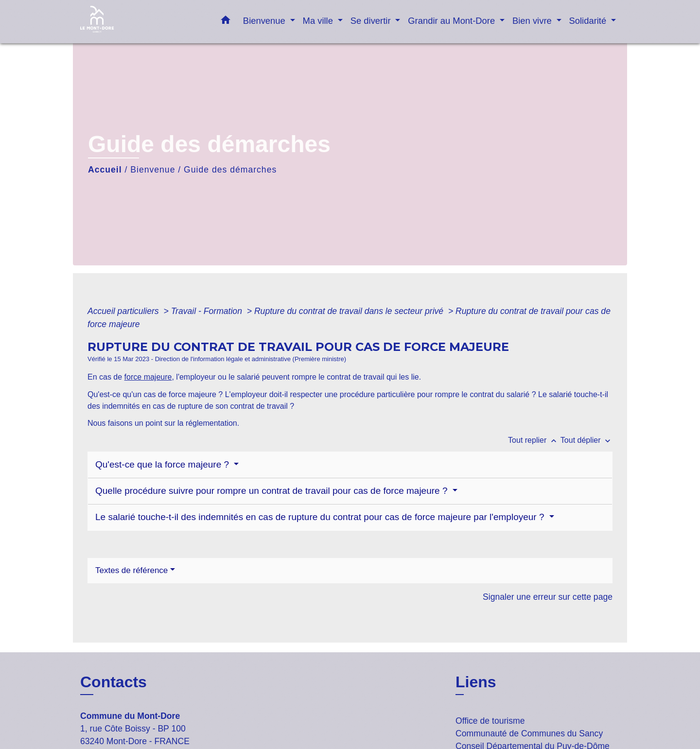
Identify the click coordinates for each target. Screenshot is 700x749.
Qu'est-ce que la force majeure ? (163, 464)
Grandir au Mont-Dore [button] (453, 21)
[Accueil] (141, 22)
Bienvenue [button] (265, 21)
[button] (226, 22)
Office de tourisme (490, 721)
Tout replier (534, 440)
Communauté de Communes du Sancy (529, 733)
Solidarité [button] (589, 21)
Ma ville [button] (319, 21)
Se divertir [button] (372, 21)
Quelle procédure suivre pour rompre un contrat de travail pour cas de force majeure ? (273, 491)
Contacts (114, 682)
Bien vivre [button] (533, 21)
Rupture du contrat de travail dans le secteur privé (350, 311)
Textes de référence (131, 570)
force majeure (148, 377)
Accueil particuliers (124, 311)
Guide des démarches (230, 170)
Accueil (105, 170)
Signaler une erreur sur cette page (548, 597)
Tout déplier (586, 440)
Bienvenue (153, 170)
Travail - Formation (208, 311)
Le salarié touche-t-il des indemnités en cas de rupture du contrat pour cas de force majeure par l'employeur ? (321, 517)
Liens (476, 682)
